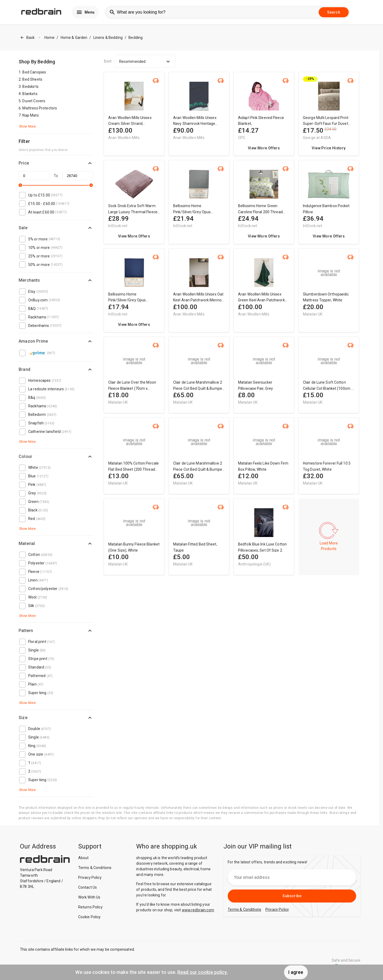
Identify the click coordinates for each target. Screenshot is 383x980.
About (84, 858)
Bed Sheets (32, 79)
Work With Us (89, 897)
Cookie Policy (89, 917)
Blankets (30, 94)
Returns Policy (90, 907)
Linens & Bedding (108, 38)
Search (334, 12)
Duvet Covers (34, 101)
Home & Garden (74, 38)
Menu (85, 12)
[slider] (20, 185)
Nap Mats (30, 115)
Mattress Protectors (40, 108)
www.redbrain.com (198, 910)
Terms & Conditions (95, 868)
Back (27, 38)
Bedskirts (30, 87)
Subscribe (292, 896)
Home (50, 38)
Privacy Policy (90, 878)
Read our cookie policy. (203, 972)
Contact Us (88, 887)
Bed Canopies (34, 72)
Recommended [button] (145, 61)
